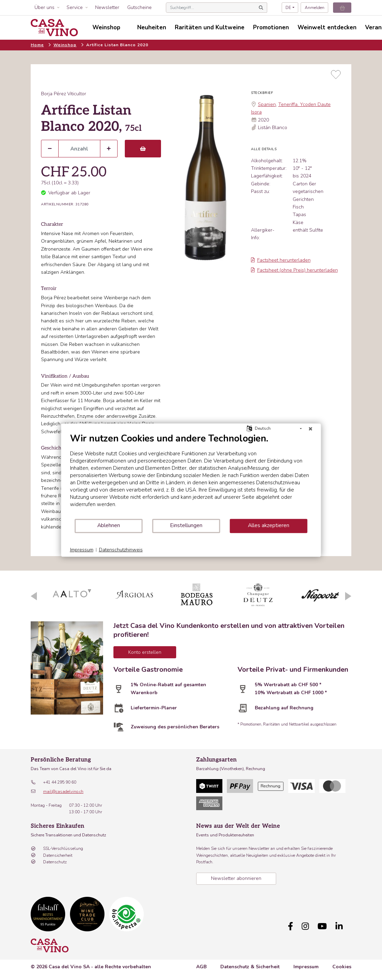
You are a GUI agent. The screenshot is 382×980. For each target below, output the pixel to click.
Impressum (306, 967)
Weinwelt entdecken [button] (327, 27)
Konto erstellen (145, 652)
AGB (201, 967)
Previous (34, 596)
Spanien (267, 104)
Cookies (342, 967)
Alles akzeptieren (269, 525)
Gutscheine (139, 7)
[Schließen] (311, 429)
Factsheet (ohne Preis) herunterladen (294, 270)
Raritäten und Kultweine (210, 27)
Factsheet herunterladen (281, 260)
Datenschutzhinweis (121, 550)
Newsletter (107, 7)
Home (37, 45)
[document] (191, 476)
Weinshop (65, 45)
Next (348, 596)
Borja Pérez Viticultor (64, 94)
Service (75, 7)
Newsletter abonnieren (236, 878)
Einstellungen (186, 525)
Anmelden (315, 8)
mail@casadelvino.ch (63, 792)
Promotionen (271, 27)
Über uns (44, 7)
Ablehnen (109, 525)
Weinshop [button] (106, 27)
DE (288, 8)
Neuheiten (152, 27)
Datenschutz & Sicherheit (250, 967)
